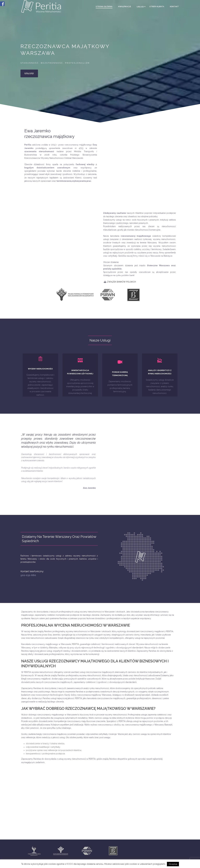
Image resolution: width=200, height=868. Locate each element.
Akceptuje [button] (173, 864)
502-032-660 (28, 575)
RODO (70, 864)
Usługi (140, 7)
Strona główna (104, 7)
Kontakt (174, 7)
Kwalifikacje (125, 7)
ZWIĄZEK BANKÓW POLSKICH (121, 282)
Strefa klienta (157, 7)
